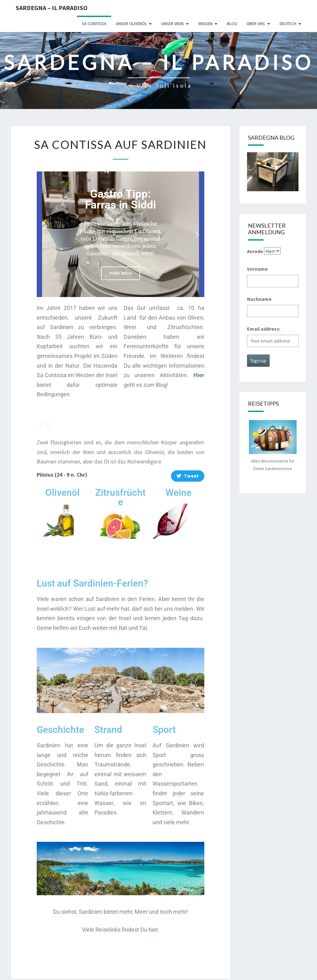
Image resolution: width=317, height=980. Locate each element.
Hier (199, 375)
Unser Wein (172, 24)
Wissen (205, 24)
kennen (46, 618)
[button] (44, 234)
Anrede (255, 251)
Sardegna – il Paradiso (52, 8)
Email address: (264, 329)
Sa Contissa (94, 24)
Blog (232, 24)
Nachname (259, 299)
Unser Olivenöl (131, 24)
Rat (123, 628)
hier (153, 930)
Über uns (256, 24)
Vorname (257, 269)
